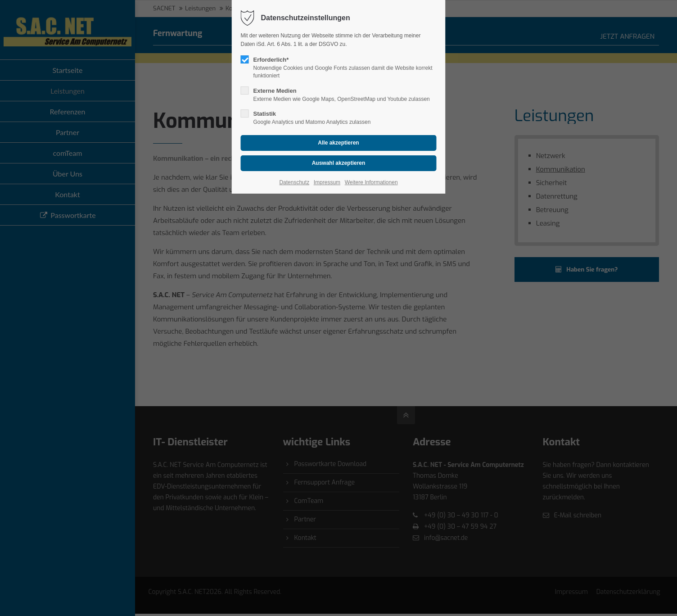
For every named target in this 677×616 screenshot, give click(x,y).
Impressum (327, 182)
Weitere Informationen (371, 182)
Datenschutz (294, 182)
